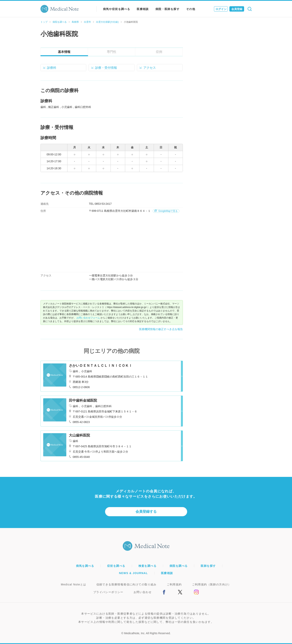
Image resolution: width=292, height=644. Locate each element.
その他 (191, 9)
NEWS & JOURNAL (133, 573)
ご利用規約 (174, 584)
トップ (44, 22)
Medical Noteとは (73, 584)
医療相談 (143, 9)
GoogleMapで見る (166, 211)
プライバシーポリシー (108, 592)
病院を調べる (60, 22)
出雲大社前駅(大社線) (107, 22)
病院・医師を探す (168, 9)
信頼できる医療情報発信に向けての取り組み (127, 584)
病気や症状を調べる (117, 9)
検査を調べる (147, 566)
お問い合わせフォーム (88, 318)
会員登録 (237, 9)
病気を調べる (85, 566)
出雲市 (87, 22)
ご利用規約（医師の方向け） (212, 584)
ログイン (221, 9)
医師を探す (208, 566)
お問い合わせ (143, 592)
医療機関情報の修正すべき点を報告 (161, 329)
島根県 (75, 22)
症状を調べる (116, 566)
